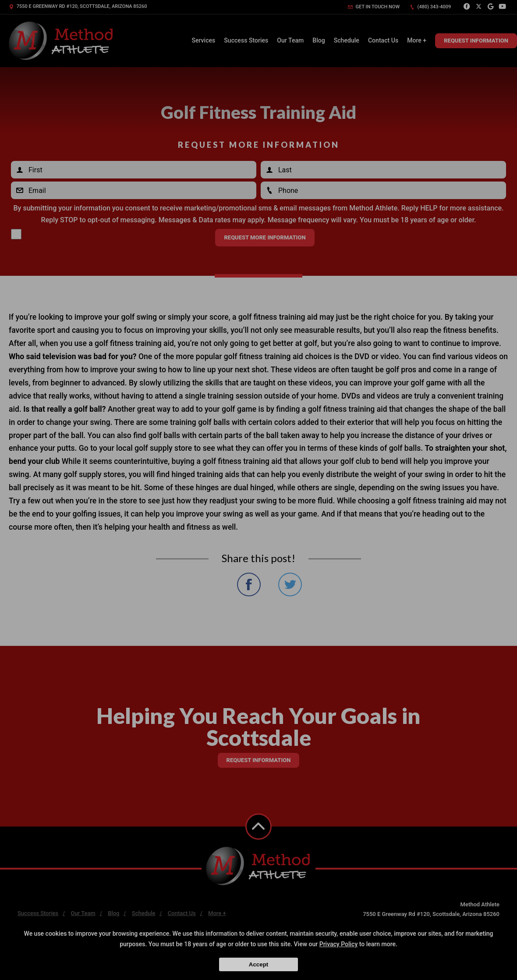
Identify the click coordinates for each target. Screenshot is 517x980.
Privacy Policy (339, 944)
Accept (258, 964)
